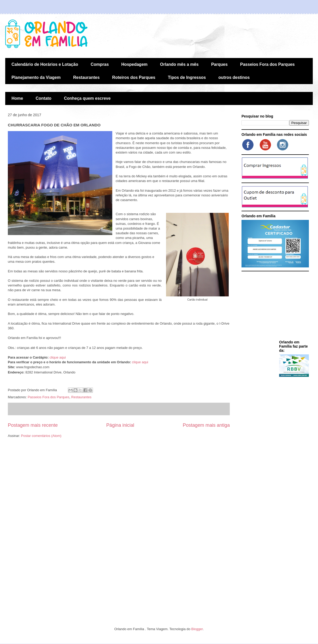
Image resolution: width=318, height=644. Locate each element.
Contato (43, 98)
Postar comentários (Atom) (41, 436)
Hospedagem (134, 64)
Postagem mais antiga (206, 425)
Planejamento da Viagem (36, 77)
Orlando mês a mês (179, 64)
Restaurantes (86, 77)
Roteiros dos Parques (134, 77)
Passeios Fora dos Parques (267, 64)
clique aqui (58, 357)
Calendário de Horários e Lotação (45, 64)
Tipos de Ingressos (187, 77)
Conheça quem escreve (87, 98)
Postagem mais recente (33, 425)
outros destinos (234, 77)
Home (17, 98)
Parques (219, 64)
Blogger (197, 629)
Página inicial (120, 425)
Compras (100, 64)
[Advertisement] (274, 307)
